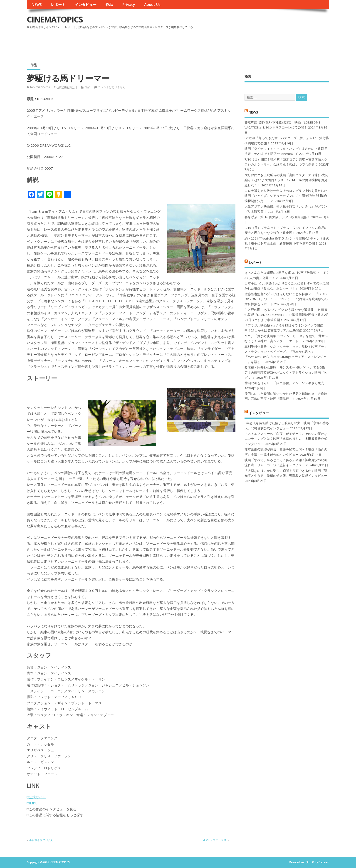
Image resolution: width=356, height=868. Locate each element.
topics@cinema (40, 87)
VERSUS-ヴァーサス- (215, 840)
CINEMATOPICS (55, 19)
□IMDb (32, 803)
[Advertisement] (243, 43)
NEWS (37, 5)
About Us (152, 5)
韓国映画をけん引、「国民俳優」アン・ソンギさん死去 (284, 383)
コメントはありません (112, 87)
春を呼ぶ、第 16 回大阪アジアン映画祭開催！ (277, 217)
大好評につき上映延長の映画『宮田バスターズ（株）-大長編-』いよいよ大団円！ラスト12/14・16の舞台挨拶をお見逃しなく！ (286, 180)
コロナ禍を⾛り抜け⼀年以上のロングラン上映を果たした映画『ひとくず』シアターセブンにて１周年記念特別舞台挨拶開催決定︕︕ (286, 196)
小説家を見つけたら (41, 840)
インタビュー (86, 5)
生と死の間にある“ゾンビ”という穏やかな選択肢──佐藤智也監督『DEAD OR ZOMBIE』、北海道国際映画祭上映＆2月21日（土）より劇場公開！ (287, 315)
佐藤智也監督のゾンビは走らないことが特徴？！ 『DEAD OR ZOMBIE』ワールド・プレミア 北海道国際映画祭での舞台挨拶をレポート (286, 299)
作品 (109, 5)
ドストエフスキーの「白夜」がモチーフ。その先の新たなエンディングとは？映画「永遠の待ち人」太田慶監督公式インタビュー (286, 439)
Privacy (129, 5)
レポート (58, 5)
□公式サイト (36, 797)
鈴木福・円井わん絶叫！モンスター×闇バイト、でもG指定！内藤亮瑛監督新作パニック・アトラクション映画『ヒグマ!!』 (286, 372)
